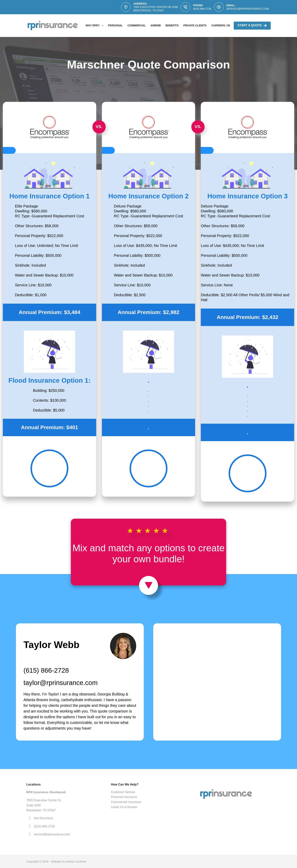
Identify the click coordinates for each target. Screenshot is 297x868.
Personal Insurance (124, 797)
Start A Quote (252, 26)
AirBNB (156, 25)
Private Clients (195, 25)
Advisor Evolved (76, 861)
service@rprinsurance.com (248, 9)
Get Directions (43, 818)
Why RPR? (95, 26)
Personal (115, 25)
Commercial (137, 25)
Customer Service (123, 792)
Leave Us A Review (124, 807)
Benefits (172, 25)
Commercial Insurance (126, 802)
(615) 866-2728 (202, 9)
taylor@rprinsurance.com (61, 683)
